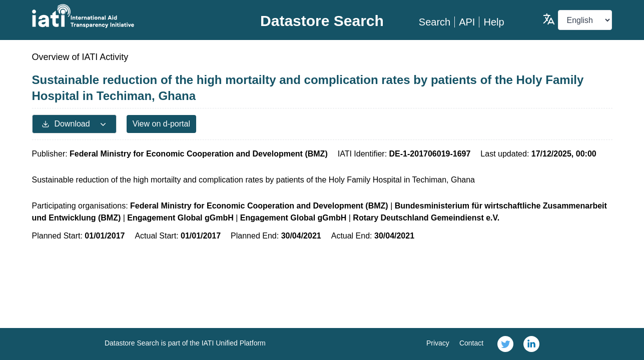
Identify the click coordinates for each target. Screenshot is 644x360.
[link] (505, 344)
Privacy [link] (438, 343)
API (467, 22)
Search (435, 22)
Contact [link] (471, 343)
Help (494, 22)
